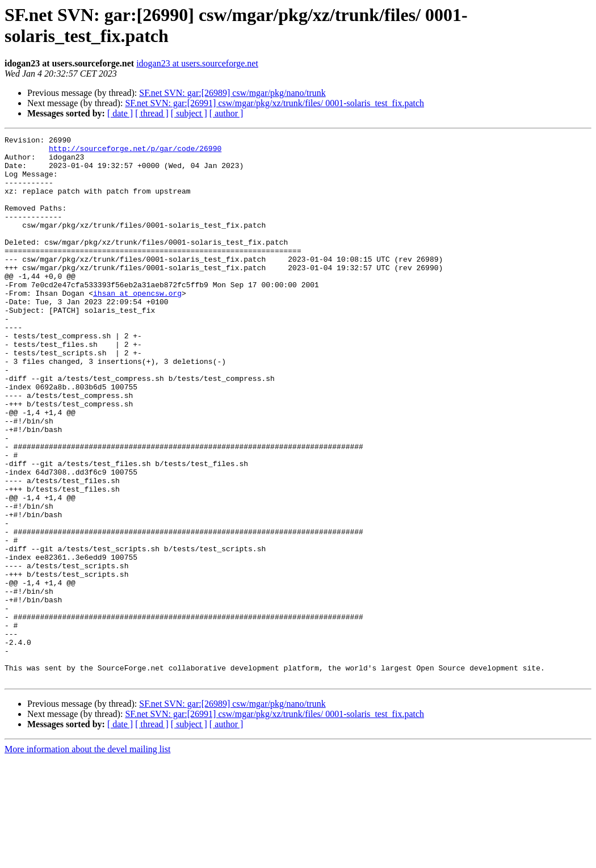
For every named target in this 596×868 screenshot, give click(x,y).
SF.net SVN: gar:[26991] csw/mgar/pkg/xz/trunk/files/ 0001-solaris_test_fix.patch (274, 103)
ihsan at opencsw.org (137, 325)
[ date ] (120, 113)
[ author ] (226, 113)
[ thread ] (152, 113)
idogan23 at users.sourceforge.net (197, 63)
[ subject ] (189, 113)
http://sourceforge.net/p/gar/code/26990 (135, 152)
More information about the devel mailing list (87, 858)
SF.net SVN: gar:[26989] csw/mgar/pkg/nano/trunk (232, 93)
